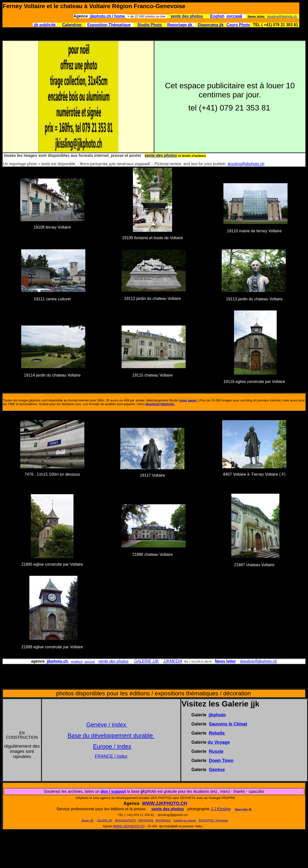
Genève (217, 770)
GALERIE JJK (146, 661)
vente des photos (113, 661)
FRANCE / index (111, 756)
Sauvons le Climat (228, 724)
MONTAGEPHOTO (126, 821)
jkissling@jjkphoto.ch (282, 16)
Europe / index (112, 746)
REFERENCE (163, 821)
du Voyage (219, 742)
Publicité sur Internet (185, 821)
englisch (77, 661)
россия (90, 661)
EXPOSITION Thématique (213, 821)
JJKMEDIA (173, 661)
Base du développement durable (111, 735)
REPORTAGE (146, 821)
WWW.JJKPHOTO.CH (165, 803)
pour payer (188, 400)
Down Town (221, 760)
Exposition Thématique (109, 25)
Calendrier (72, 25)
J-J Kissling (221, 809)
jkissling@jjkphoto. (160, 404)
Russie (216, 751)
